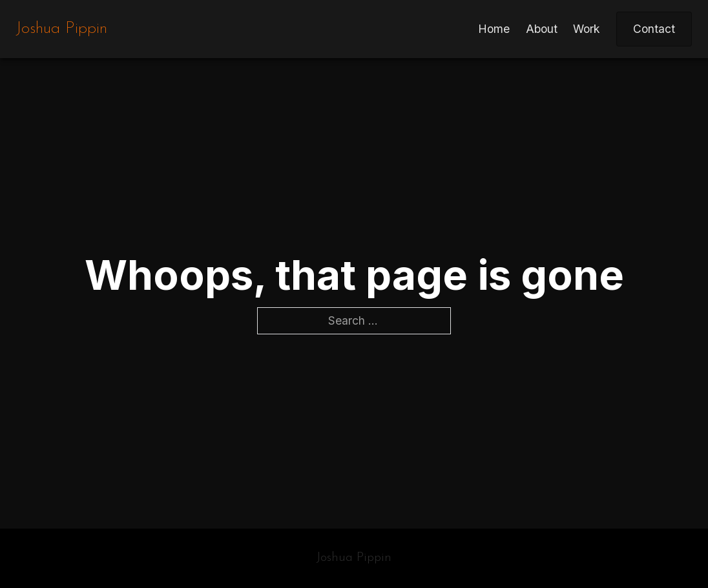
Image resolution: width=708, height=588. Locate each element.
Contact (654, 29)
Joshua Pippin (62, 29)
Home (494, 29)
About (542, 29)
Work (587, 29)
